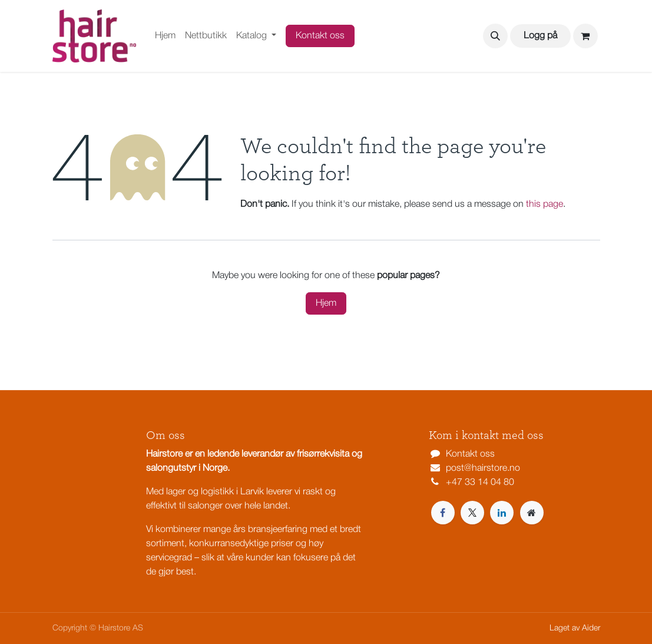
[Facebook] (443, 513)
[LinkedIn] (502, 513)
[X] (472, 513)
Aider (591, 628)
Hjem (326, 303)
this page (545, 204)
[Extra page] (532, 513)
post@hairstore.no (483, 468)
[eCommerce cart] (585, 36)
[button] (495, 36)
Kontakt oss (320, 36)
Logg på (540, 36)
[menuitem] (165, 36)
